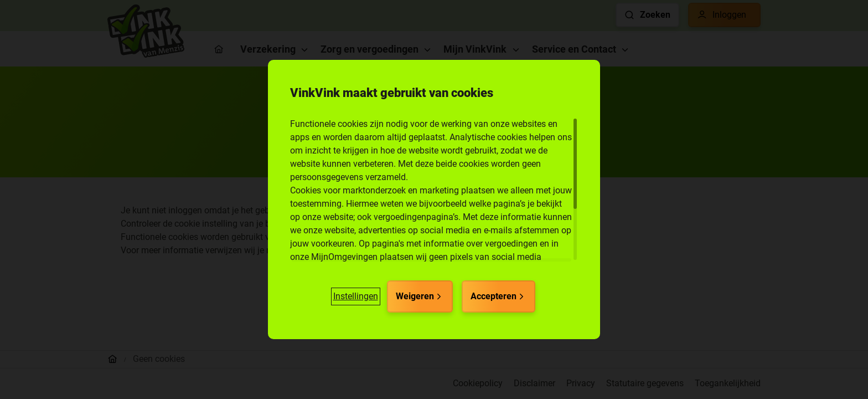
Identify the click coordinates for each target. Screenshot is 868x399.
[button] (356, 296)
